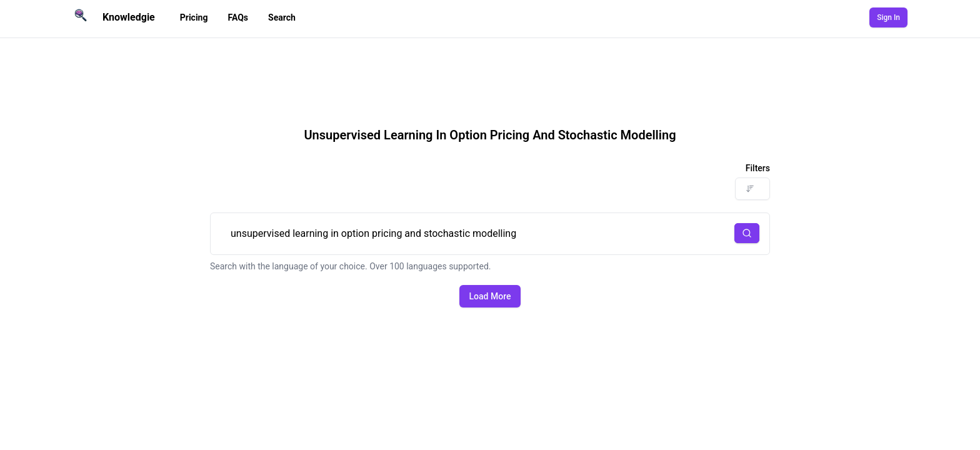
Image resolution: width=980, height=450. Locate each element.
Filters (758, 168)
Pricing (194, 17)
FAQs (238, 17)
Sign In (888, 17)
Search (282, 17)
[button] (747, 233)
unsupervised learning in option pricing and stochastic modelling (490, 234)
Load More (490, 296)
